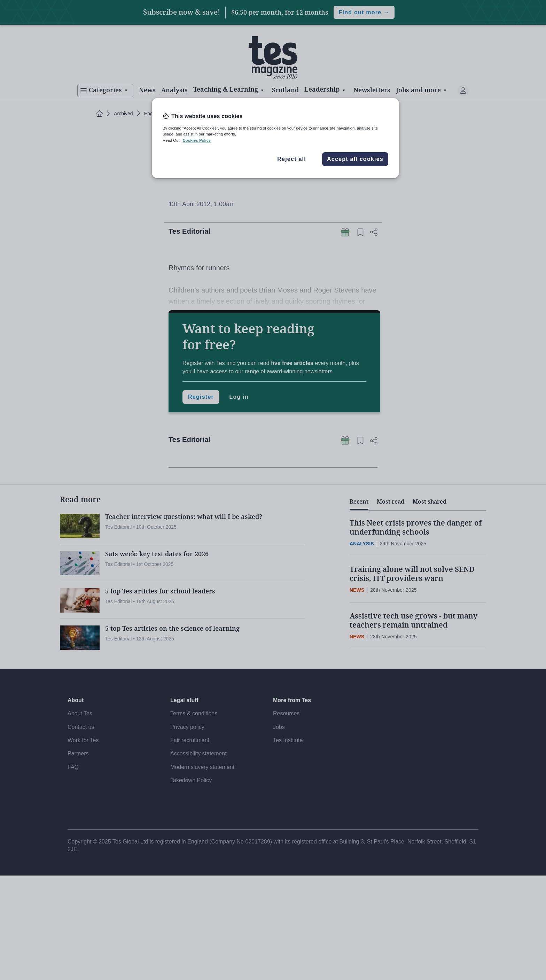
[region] (275, 138)
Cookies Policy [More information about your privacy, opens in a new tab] (197, 140)
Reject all (292, 159)
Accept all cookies (355, 159)
